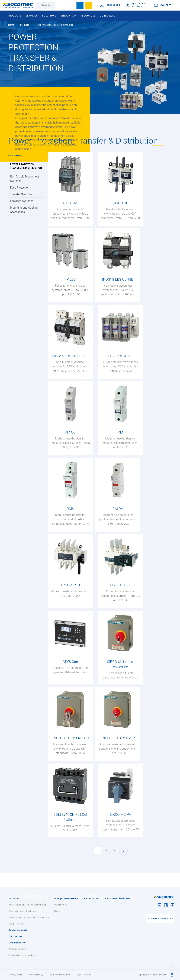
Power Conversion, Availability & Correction (29, 917)
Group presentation (66, 898)
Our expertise (60, 905)
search (72, 5)
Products (14, 898)
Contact (166, 5)
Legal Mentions (84, 975)
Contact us (15, 936)
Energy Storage (16, 924)
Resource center (18, 930)
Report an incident (17, 949)
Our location (92, 898)
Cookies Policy (36, 975)
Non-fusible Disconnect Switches (24, 179)
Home (11, 25)
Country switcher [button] (160, 919)
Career (57, 911)
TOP (172, 975)
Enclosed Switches (22, 201)
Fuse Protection (20, 188)
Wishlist (88, 5)
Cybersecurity (17, 943)
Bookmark (80, 5)
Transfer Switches (21, 194)
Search (59, 5)
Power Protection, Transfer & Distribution (26, 166)
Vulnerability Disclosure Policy (22, 955)
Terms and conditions (60, 975)
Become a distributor (118, 898)
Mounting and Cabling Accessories (24, 210)
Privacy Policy (16, 975)
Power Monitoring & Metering (22, 911)
